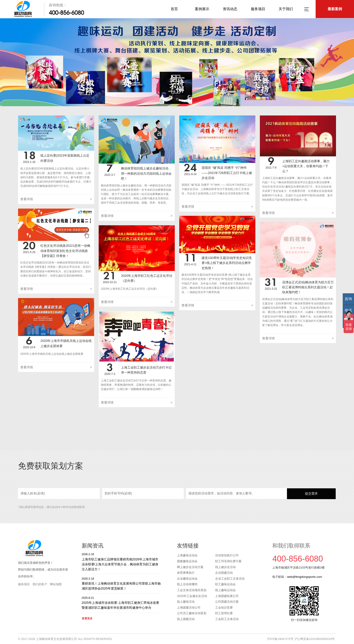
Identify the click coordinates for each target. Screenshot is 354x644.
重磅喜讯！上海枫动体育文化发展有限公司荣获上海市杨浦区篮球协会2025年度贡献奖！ (121, 584)
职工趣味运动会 (225, 584)
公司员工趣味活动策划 (192, 613)
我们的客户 (40, 584)
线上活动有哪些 (187, 584)
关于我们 (286, 9)
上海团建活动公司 (189, 608)
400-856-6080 (66, 13)
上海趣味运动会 (187, 555)
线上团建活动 (186, 619)
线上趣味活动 (186, 602)
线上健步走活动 (225, 567)
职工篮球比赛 (224, 613)
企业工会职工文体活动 (230, 579)
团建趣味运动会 (187, 561)
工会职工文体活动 (227, 619)
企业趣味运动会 (187, 579)
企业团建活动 (224, 573)
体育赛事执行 (186, 573)
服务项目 (258, 9)
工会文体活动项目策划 (192, 590)
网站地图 (56, 584)
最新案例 (335, 9)
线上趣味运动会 (225, 590)
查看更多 (87, 618)
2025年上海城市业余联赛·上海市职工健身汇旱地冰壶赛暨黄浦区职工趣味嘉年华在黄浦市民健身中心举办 (121, 603)
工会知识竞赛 (224, 608)
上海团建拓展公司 (227, 596)
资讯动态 (230, 9)
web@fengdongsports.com (304, 577)
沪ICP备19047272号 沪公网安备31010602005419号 (301, 639)
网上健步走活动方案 (190, 567)
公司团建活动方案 (227, 602)
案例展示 (202, 9)
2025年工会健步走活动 (192, 596)
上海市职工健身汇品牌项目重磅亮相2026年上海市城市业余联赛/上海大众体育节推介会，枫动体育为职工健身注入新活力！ (121, 562)
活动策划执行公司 (227, 555)
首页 (174, 9)
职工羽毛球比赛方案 (228, 561)
